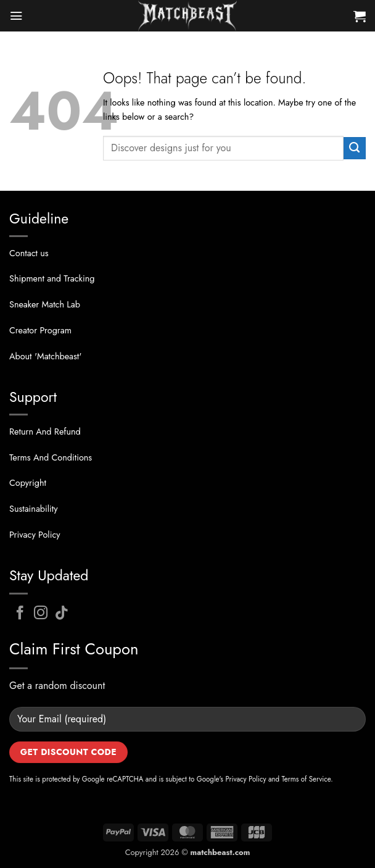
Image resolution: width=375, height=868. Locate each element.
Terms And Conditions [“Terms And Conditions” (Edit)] (51, 457)
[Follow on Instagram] (41, 614)
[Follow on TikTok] (62, 614)
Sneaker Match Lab (45, 304)
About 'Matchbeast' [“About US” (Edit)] (45, 356)
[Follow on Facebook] (20, 614)
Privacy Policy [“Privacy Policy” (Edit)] (35, 535)
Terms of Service (307, 779)
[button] (16, 15)
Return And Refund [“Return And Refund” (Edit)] (45, 432)
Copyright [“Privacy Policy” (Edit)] (28, 483)
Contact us (29, 253)
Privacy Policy (245, 779)
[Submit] (355, 148)
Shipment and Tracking (52, 278)
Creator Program (40, 330)
